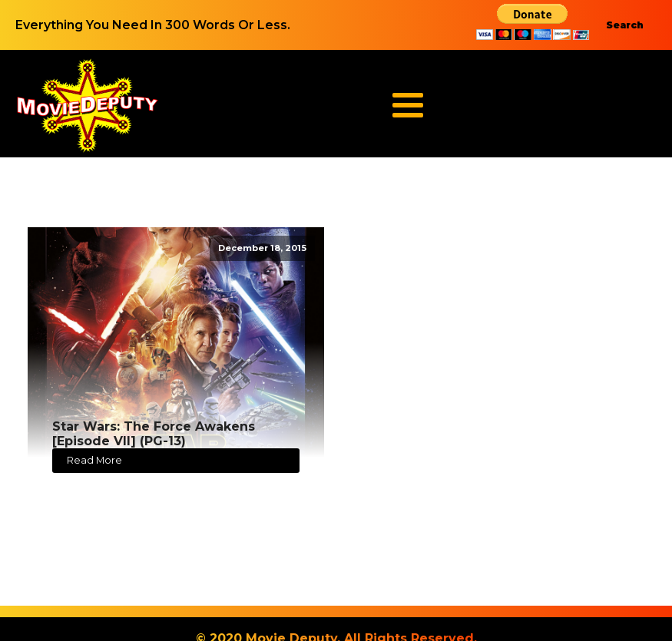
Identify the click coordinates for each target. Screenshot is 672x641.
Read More (94, 460)
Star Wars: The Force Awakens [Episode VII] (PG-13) (154, 434)
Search (625, 25)
